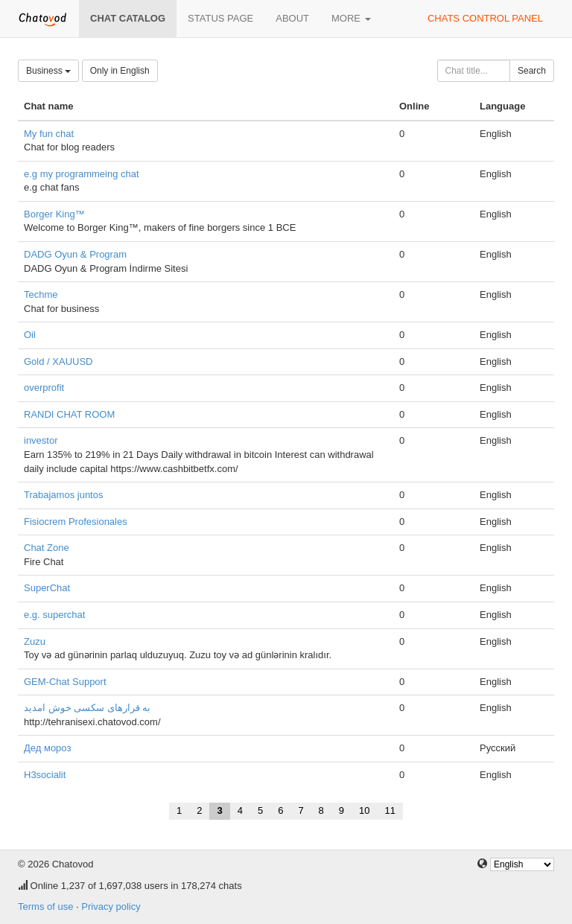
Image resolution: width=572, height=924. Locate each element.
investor (41, 440)
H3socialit (45, 775)
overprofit (44, 388)
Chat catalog (128, 18)
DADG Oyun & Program (75, 254)
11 (390, 810)
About (292, 18)
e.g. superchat (54, 615)
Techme (41, 294)
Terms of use (45, 907)
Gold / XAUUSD (58, 361)
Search (532, 71)
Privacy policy (111, 907)
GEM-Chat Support (65, 682)
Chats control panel (485, 18)
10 (364, 810)
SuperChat (47, 588)
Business (48, 71)
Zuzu (35, 641)
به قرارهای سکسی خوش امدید (87, 708)
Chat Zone (47, 548)
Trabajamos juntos (63, 495)
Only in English (120, 71)
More (351, 18)
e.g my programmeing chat (82, 174)
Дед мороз (47, 748)
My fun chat (49, 134)
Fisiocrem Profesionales (76, 522)
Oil (30, 335)
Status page (220, 18)
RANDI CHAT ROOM (69, 414)
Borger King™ (54, 214)
